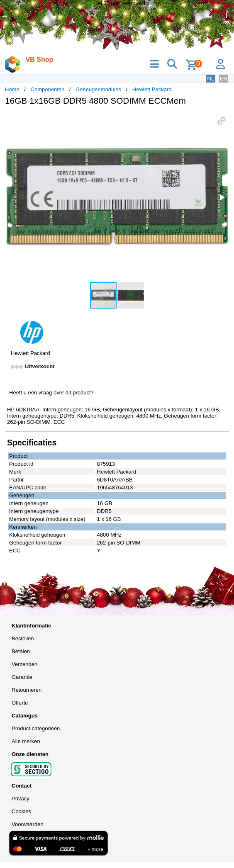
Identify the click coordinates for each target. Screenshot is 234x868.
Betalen (21, 651)
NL (211, 79)
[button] (222, 121)
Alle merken (26, 741)
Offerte (20, 703)
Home (12, 89)
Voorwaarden (28, 824)
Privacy (21, 799)
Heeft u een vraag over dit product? (51, 393)
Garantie (22, 677)
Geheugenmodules (98, 89)
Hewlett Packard (152, 89)
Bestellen (23, 638)
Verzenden (24, 664)
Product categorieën (36, 728)
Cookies (21, 811)
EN (224, 79)
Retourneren (27, 690)
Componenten (48, 89)
